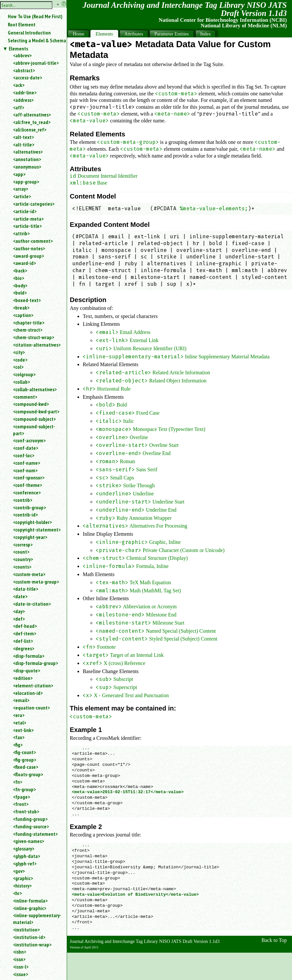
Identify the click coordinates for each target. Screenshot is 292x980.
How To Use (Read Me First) (35, 16)
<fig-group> (25, 760)
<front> (21, 804)
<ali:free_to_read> (32, 122)
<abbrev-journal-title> (36, 63)
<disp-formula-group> (35, 663)
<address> (23, 100)
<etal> (20, 723)
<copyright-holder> (32, 522)
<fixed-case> (26, 767)
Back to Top (274, 940)
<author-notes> (29, 248)
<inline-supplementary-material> (37, 919)
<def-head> (25, 626)
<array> (21, 189)
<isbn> (20, 952)
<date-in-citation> (32, 604)
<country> (23, 559)
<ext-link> (23, 730)
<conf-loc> (24, 455)
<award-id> (24, 263)
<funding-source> (31, 826)
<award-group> (28, 256)
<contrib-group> (29, 507)
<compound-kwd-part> (36, 411)
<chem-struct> (28, 330)
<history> (22, 886)
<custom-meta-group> (36, 582)
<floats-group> (28, 774)
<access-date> (28, 77)
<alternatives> (28, 152)
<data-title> (26, 589)
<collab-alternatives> (35, 389)
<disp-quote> (27, 670)
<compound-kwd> (31, 404)
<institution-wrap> (32, 945)
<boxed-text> (27, 300)
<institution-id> (29, 937)
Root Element (22, 24)
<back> (20, 270)
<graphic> (23, 878)
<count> (21, 552)
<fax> (19, 737)
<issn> (19, 959)
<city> (19, 352)
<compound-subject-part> (34, 430)
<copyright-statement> (37, 530)
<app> (19, 174)
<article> (22, 196)
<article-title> (27, 226)
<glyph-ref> (25, 863)
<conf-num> (25, 470)
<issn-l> (21, 967)
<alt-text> (23, 137)
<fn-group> (24, 789)
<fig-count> (24, 752)
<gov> (19, 871)
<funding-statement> (35, 834)
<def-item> (25, 633)
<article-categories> (34, 204)
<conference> (27, 492)
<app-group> (26, 182)
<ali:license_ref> (30, 130)
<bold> (20, 293)
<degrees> (24, 648)
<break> (21, 308)
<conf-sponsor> (29, 477)
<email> (21, 700)
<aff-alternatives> (32, 115)
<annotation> (27, 159)
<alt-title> (24, 145)
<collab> (21, 382)
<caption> (23, 315)
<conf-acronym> (29, 440)
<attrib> (21, 233)
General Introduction (29, 33)
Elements (18, 48)
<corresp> (23, 545)
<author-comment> (33, 241)
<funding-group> (30, 819)
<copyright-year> (30, 537)
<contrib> (23, 500)
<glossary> (24, 849)
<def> (19, 619)
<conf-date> (26, 448)
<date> (20, 596)
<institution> (26, 930)
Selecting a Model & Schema (37, 40)
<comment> (25, 397)
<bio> (19, 278)
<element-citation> (33, 685)
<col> (18, 367)
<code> (20, 360)
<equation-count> (31, 708)
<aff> (19, 107)
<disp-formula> (29, 656)
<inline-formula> (30, 901)
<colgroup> (24, 374)
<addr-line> (25, 92)
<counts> (22, 567)
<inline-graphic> (30, 908)
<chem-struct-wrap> (34, 337)
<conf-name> (27, 463)
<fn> (18, 782)
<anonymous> (27, 167)
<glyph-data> (27, 856)
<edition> (23, 678)
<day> (19, 611)
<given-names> (28, 841)
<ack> (19, 85)
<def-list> (23, 641)
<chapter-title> (29, 323)
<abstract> (24, 70)
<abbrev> (22, 55)
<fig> (18, 745)
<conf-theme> (28, 485)
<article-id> (25, 211)
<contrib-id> (25, 515)
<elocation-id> (28, 693)
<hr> (17, 893)
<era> (19, 715)
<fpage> (21, 797)
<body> (20, 285)
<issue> (21, 974)
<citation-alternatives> (37, 345)
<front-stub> (26, 811)
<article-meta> (28, 219)
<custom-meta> (29, 574)
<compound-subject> (34, 419)
